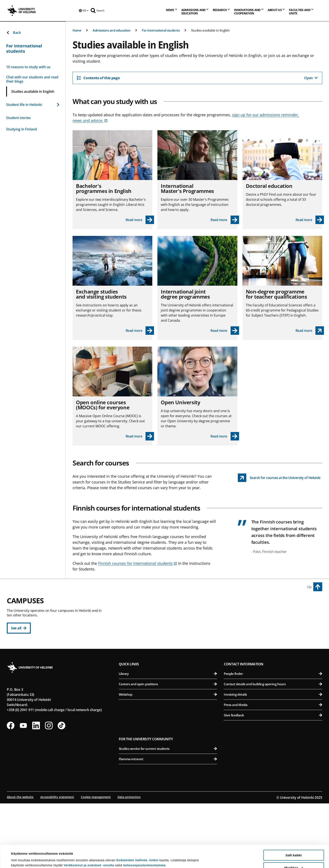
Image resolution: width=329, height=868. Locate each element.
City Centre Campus (139, 603)
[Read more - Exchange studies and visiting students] (140, 331)
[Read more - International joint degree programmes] (225, 331)
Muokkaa (294, 845)
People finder (273, 738)
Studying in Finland (22, 129)
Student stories (18, 118)
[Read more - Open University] (225, 436)
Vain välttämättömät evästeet (294, 858)
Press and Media (273, 769)
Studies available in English (210, 30)
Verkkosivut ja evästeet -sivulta (89, 843)
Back (13, 33)
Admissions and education (112, 30)
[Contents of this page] (197, 78)
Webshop (168, 759)
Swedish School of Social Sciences (170, 665)
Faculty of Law (170, 633)
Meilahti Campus (240, 663)
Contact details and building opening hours (273, 749)
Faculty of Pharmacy (274, 633)
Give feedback (273, 780)
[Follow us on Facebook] (11, 790)
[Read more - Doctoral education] (310, 220)
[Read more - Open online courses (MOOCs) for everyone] (140, 436)
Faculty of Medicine (274, 672)
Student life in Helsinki (33, 105)
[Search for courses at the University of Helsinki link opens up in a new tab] (279, 478)
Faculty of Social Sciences (170, 654)
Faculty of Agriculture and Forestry (274, 613)
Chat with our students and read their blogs (32, 79)
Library (168, 738)
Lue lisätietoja (22, 854)
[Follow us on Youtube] (23, 790)
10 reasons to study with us (28, 67)
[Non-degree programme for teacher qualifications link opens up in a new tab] (310, 331)
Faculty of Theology (170, 644)
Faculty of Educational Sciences (170, 623)
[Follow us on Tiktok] (62, 790)
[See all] (19, 628)
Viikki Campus (237, 603)
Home (77, 30)
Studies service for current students (168, 813)
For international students (161, 30)
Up (309, 587)
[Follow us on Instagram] (49, 790)
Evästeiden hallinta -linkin (137, 838)
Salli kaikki (294, 833)
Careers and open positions (168, 749)
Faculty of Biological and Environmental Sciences (274, 623)
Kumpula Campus (137, 683)
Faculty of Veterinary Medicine (274, 644)
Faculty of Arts (170, 613)
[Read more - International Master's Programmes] (225, 220)
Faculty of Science (170, 693)
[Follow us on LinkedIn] (36, 790)
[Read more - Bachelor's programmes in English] (140, 220)
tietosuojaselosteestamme (144, 843)
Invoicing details (273, 759)
